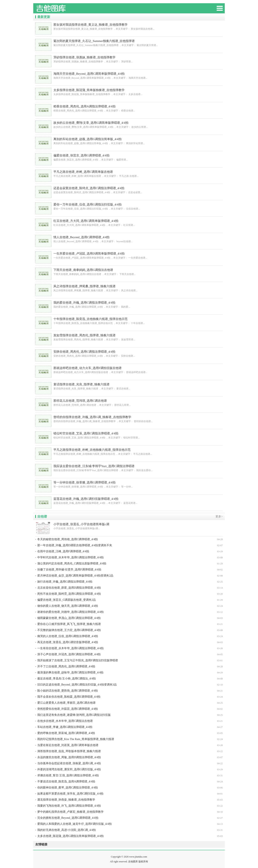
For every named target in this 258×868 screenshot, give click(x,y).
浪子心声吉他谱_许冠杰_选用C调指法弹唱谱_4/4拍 (69, 654)
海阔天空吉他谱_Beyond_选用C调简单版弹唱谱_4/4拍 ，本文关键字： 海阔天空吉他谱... (129, 76)
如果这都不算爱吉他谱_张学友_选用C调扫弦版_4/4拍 (70, 794)
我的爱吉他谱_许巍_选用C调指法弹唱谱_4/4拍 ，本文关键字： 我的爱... (129, 305)
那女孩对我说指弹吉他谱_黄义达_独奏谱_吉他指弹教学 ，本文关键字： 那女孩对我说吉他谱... (129, 27)
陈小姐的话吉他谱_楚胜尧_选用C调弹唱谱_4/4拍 (68, 691)
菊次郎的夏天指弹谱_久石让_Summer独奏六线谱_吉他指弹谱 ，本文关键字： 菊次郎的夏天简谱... (129, 43)
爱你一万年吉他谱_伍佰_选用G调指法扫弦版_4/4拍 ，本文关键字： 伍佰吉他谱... (129, 206)
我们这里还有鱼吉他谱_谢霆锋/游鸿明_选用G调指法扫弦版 (74, 715)
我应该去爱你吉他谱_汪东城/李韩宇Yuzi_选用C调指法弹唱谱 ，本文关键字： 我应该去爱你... (129, 468)
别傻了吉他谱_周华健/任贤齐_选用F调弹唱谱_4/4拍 (69, 570)
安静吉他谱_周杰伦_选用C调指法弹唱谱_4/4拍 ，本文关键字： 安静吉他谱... (129, 354)
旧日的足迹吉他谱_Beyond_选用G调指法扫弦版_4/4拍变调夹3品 (77, 685)
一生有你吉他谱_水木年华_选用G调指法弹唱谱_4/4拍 (70, 648)
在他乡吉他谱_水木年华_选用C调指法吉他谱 (65, 721)
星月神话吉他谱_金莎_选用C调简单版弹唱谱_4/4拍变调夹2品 (75, 576)
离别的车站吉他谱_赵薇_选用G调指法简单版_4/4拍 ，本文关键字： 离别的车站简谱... (129, 141)
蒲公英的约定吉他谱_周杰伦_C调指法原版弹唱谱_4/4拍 (72, 563)
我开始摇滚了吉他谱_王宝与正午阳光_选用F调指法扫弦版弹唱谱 (78, 660)
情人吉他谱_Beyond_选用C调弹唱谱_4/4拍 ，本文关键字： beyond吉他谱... (129, 239)
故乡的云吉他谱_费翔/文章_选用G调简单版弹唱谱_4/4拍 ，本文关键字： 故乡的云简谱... (129, 125)
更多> (219, 516)
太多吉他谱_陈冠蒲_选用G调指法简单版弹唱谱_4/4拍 (70, 836)
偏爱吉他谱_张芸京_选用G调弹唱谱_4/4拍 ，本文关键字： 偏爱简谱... (129, 157)
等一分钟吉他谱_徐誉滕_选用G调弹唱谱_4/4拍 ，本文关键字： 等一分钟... (129, 484)
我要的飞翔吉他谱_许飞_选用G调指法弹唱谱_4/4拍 (69, 806)
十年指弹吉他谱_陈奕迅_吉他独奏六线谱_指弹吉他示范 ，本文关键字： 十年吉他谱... (129, 321)
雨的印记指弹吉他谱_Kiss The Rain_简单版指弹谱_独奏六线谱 (76, 739)
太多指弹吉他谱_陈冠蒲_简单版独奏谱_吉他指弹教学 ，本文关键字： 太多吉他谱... (129, 92)
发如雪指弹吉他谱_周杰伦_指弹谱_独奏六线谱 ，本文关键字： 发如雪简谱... (129, 337)
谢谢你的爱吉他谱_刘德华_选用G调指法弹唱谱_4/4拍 (70, 612)
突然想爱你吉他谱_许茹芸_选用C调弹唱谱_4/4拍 (68, 709)
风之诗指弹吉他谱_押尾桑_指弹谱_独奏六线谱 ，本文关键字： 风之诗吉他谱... (129, 288)
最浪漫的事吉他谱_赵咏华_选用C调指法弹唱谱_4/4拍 (70, 672)
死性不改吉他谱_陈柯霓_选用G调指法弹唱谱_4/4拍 (69, 594)
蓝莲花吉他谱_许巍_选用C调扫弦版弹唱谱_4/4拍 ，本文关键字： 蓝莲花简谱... (129, 501)
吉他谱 (42, 516)
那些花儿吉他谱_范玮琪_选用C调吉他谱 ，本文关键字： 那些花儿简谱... (129, 403)
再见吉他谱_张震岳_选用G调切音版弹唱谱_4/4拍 (68, 642)
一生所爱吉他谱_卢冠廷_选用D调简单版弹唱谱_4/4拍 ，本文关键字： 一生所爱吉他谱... (129, 255)
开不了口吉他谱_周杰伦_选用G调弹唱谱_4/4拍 (66, 666)
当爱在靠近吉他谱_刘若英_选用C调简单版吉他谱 (68, 745)
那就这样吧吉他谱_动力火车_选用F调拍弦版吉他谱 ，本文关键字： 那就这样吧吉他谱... (129, 370)
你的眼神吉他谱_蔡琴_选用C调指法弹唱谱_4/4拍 (68, 788)
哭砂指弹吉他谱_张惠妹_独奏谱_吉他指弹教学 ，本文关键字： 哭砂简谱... (129, 59)
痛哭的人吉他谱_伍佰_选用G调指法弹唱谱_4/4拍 (68, 636)
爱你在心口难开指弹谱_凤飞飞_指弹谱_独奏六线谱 (69, 624)
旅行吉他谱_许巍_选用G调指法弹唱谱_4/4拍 (65, 582)
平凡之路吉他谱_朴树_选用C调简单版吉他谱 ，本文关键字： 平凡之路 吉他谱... (129, 174)
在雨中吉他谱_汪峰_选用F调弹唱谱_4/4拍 (63, 551)
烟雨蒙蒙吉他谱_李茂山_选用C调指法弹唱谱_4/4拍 (69, 618)
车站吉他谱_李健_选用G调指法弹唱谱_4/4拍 (65, 727)
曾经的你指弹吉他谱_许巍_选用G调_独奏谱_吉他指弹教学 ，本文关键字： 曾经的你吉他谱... (129, 419)
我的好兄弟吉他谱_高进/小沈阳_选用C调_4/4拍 (67, 830)
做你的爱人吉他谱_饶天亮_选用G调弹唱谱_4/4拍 (68, 606)
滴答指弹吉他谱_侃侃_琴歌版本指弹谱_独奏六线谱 (69, 751)
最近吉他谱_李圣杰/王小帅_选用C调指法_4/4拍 (67, 679)
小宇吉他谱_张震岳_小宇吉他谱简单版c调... (129, 526)
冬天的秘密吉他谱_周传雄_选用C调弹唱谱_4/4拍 (68, 539)
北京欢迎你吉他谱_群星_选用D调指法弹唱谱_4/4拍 (69, 588)
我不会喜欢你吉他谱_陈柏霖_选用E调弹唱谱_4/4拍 (69, 697)
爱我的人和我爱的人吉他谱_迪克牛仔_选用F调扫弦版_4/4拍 (74, 824)
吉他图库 (63, 10)
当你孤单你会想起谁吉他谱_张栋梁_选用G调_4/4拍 (69, 763)
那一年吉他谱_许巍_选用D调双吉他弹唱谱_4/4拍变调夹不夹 (75, 545)
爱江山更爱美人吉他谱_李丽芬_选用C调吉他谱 (66, 703)
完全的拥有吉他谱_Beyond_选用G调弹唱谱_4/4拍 (68, 818)
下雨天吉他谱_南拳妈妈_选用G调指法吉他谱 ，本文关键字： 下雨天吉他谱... (129, 272)
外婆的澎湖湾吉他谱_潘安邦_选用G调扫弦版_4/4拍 (69, 769)
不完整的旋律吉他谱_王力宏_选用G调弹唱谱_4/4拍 (69, 630)
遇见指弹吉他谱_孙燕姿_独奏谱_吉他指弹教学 (66, 800)
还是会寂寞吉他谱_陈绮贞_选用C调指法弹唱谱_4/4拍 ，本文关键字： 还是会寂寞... (129, 190)
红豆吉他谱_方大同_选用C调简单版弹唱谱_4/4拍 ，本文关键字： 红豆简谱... (129, 223)
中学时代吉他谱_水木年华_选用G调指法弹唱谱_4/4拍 (70, 557)
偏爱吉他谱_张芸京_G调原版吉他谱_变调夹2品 (67, 600)
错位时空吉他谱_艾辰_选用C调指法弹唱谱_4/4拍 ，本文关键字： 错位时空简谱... (129, 435)
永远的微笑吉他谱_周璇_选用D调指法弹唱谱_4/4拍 (69, 757)
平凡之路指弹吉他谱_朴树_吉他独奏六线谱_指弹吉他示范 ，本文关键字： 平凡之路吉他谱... (129, 452)
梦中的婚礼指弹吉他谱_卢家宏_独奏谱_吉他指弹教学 (70, 812)
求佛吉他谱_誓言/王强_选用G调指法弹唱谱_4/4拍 (68, 775)
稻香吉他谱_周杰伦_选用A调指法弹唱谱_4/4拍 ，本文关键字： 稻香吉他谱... (129, 108)
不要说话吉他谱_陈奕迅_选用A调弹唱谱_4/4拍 (66, 782)
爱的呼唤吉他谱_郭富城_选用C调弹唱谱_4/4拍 (66, 733)
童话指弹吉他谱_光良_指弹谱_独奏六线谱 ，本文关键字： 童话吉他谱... (129, 386)
